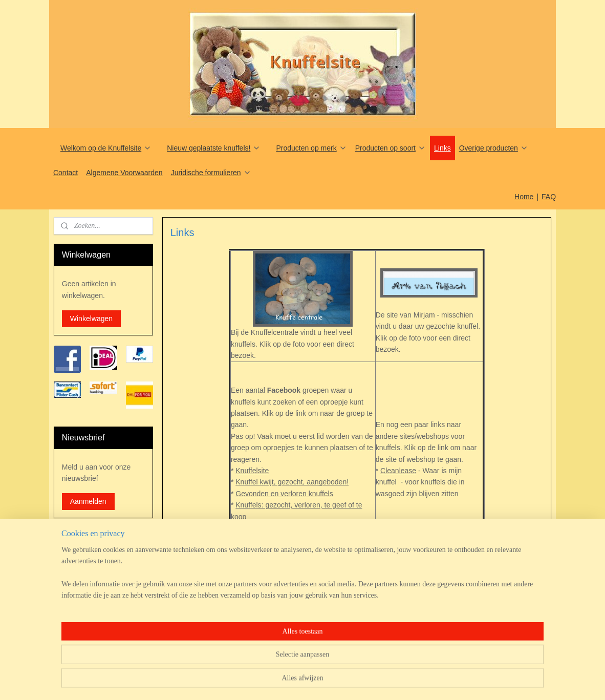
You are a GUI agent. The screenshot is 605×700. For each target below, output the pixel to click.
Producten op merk (311, 148)
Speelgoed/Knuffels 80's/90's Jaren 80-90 (301, 551)
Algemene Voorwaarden (124, 173)
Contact (66, 173)
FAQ (549, 197)
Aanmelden (88, 501)
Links (442, 148)
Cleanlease (398, 471)
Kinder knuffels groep (269, 528)
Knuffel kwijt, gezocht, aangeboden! (292, 482)
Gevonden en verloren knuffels (284, 494)
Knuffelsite (252, 471)
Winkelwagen (91, 319)
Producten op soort (391, 148)
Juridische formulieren (211, 173)
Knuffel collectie (261, 539)
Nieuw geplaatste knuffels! (214, 148)
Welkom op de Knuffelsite (106, 148)
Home (524, 197)
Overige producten (494, 148)
